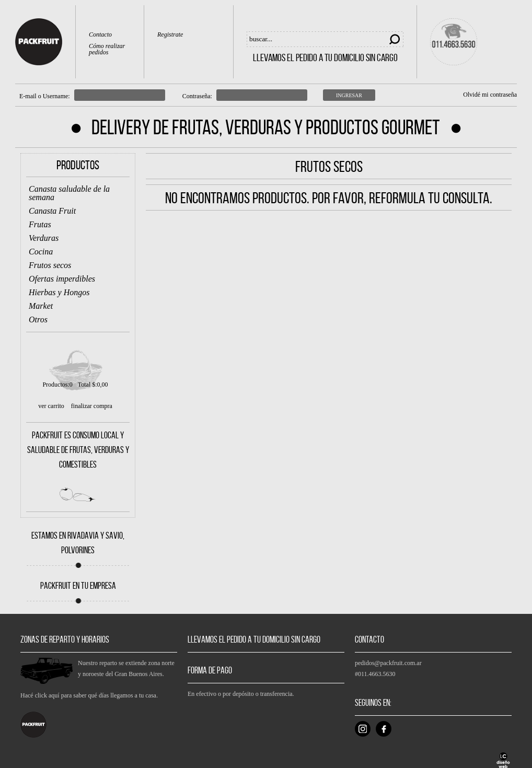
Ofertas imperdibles (62, 279)
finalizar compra (92, 406)
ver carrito (51, 406)
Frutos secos (50, 265)
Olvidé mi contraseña (490, 95)
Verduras (44, 238)
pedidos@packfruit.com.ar (388, 663)
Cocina (41, 252)
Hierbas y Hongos (59, 292)
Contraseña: (197, 96)
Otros (38, 319)
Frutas (40, 224)
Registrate (170, 35)
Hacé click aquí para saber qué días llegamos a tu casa (88, 695)
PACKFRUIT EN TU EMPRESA (78, 586)
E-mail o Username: (45, 96)
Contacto (100, 35)
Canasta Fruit (52, 211)
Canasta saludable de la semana (69, 193)
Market (41, 306)
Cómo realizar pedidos (107, 49)
